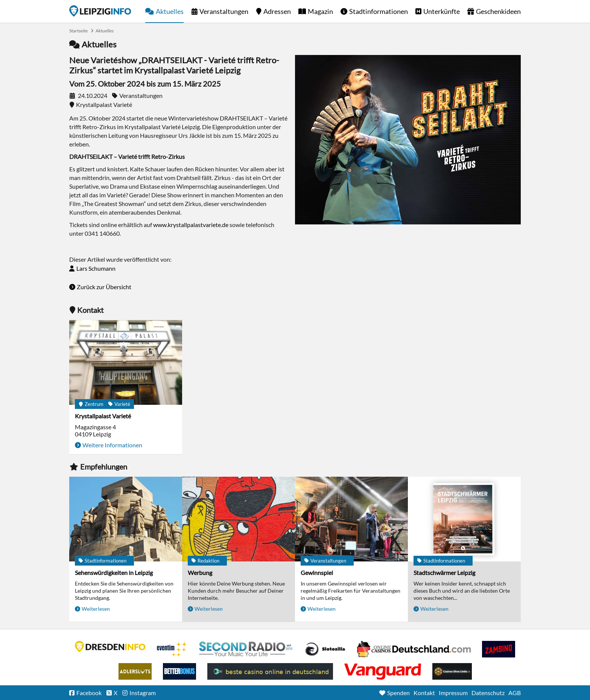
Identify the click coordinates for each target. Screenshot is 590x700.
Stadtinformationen (379, 11)
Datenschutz (488, 693)
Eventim (172, 649)
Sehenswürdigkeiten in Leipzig (114, 573)
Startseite (100, 11)
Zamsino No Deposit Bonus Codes (499, 649)
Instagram (143, 693)
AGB (515, 693)
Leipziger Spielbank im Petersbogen (414, 649)
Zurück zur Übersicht (104, 287)
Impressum (453, 693)
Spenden (398, 693)
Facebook (89, 693)
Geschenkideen (498, 11)
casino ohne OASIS (383, 671)
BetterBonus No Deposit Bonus (179, 671)
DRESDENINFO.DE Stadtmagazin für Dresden (110, 647)
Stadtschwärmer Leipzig (444, 573)
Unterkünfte (442, 11)
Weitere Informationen (112, 445)
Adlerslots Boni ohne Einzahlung (135, 671)
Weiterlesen (96, 609)
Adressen (277, 11)
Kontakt (424, 693)
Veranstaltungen (224, 11)
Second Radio (246, 649)
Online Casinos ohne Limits (452, 671)
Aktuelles (170, 11)
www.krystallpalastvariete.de (191, 225)
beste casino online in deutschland (270, 671)
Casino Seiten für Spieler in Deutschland (325, 649)
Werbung (200, 573)
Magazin (320, 11)
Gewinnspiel (317, 573)
